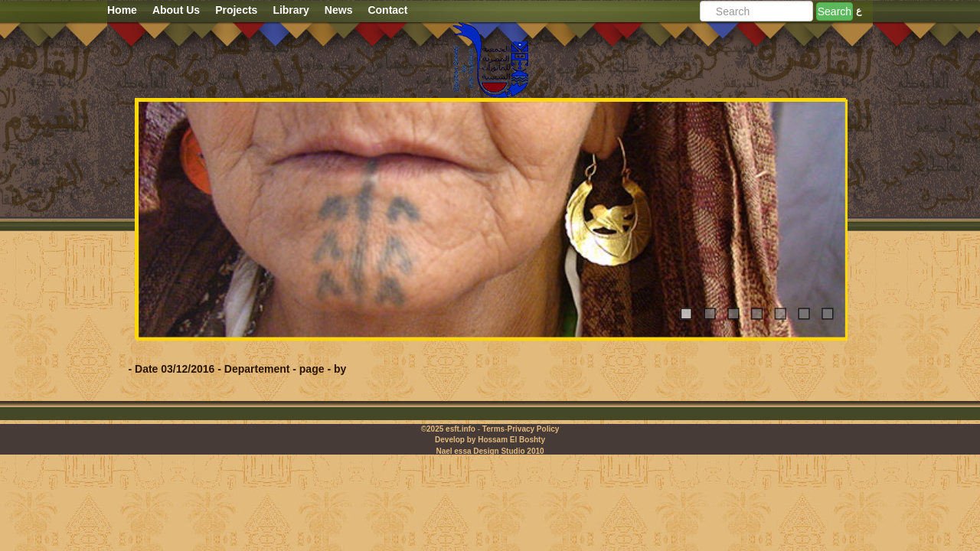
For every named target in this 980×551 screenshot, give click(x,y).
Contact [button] (387, 10)
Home (122, 10)
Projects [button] (236, 10)
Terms (493, 429)
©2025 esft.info (448, 429)
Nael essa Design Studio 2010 (490, 451)
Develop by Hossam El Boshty (490, 440)
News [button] (339, 10)
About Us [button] (176, 10)
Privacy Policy (533, 429)
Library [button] (291, 10)
